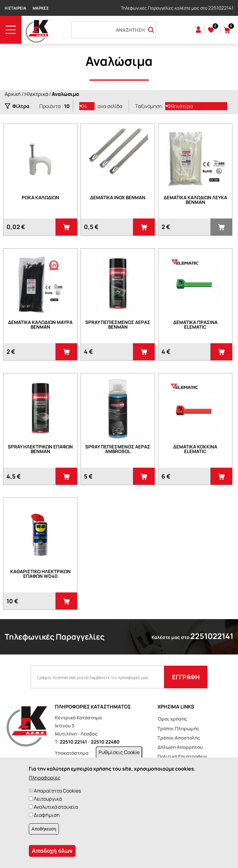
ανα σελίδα (110, 106)
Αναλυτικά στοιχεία (56, 807)
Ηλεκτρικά (36, 94)
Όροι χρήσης (172, 719)
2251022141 (221, 8)
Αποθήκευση (44, 829)
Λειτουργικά (48, 799)
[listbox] (87, 106)
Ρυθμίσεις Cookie (119, 752)
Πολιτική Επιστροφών (182, 756)
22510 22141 (73, 742)
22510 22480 (105, 742)
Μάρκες (41, 8)
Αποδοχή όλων (52, 851)
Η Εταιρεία (15, 8)
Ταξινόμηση (149, 106)
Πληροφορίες (45, 778)
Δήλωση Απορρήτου (180, 747)
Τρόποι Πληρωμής (178, 729)
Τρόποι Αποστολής (179, 738)
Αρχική (13, 94)
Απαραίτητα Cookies (57, 791)
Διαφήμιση (47, 815)
